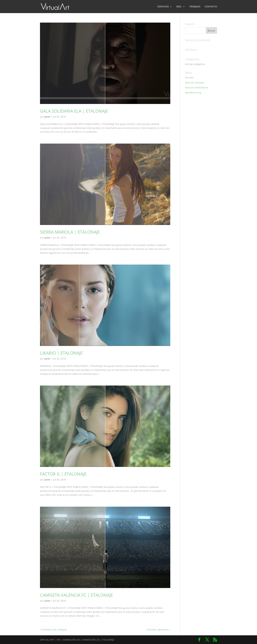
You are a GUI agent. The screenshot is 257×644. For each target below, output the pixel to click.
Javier (47, 117)
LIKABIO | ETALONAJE (61, 353)
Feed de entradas (195, 83)
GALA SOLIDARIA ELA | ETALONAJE (74, 111)
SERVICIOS (163, 7)
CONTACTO (211, 7)
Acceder (189, 78)
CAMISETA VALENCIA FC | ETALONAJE (76, 595)
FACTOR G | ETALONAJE (63, 474)
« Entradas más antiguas (54, 630)
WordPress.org (193, 93)
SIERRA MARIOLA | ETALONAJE (70, 232)
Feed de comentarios (197, 87)
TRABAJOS (195, 7)
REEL (179, 7)
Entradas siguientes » (158, 630)
